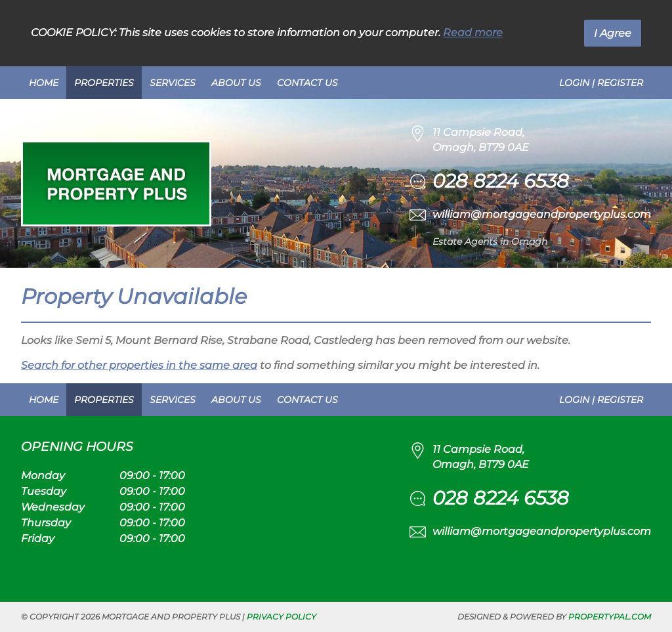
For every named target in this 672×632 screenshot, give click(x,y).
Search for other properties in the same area (139, 365)
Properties (104, 83)
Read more (473, 32)
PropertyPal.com (610, 617)
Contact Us (307, 83)
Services (173, 83)
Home (44, 83)
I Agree (613, 33)
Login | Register (601, 83)
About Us (236, 83)
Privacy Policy (282, 617)
